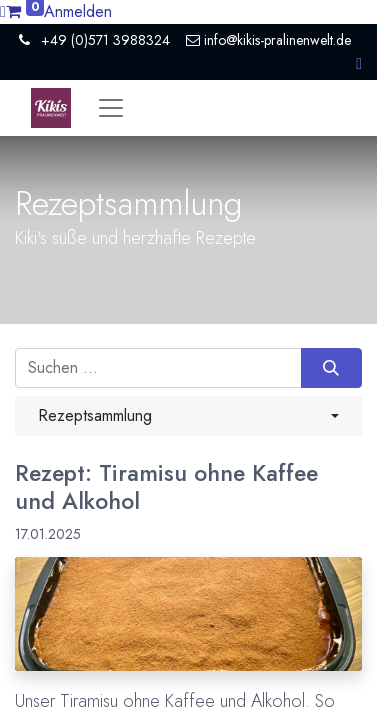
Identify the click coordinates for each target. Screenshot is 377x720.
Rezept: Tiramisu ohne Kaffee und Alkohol (166, 487)
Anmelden (78, 11)
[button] (359, 63)
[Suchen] (331, 368)
